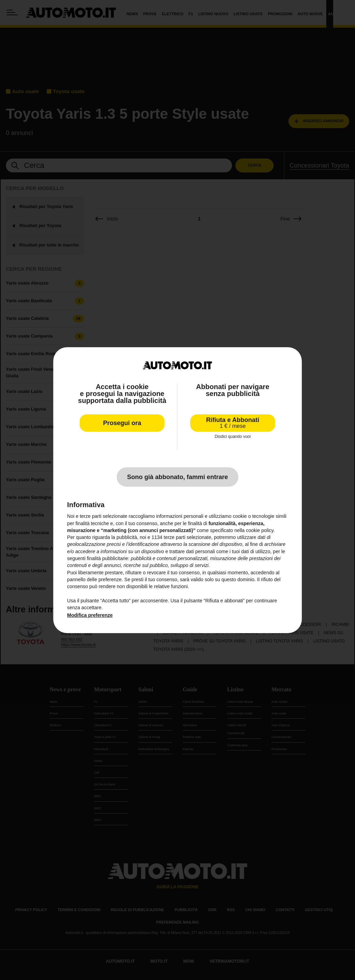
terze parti (174, 537)
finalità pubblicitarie (107, 558)
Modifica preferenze (90, 615)
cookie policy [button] (259, 530)
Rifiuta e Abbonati (233, 423)
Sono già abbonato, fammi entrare (177, 477)
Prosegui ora (122, 423)
